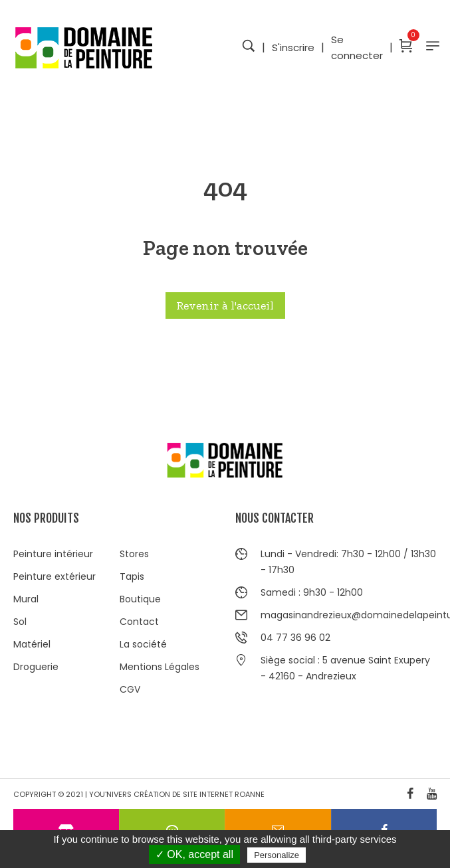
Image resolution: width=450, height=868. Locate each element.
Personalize (277, 855)
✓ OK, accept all (194, 854)
